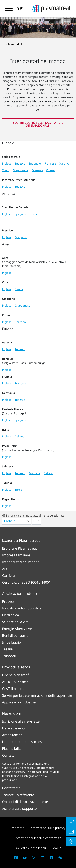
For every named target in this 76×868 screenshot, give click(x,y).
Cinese (50, 170)
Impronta (18, 828)
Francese (50, 163)
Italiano (64, 163)
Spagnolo (35, 163)
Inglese (7, 163)
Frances (35, 214)
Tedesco (20, 163)
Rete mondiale (14, 44)
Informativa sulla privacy (48, 828)
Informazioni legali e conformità (38, 838)
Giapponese (20, 170)
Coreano (37, 170)
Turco (6, 170)
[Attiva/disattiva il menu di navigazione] (9, 8)
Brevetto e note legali (30, 848)
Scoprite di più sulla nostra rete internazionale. (38, 124)
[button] (20, 9)
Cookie (56, 848)
